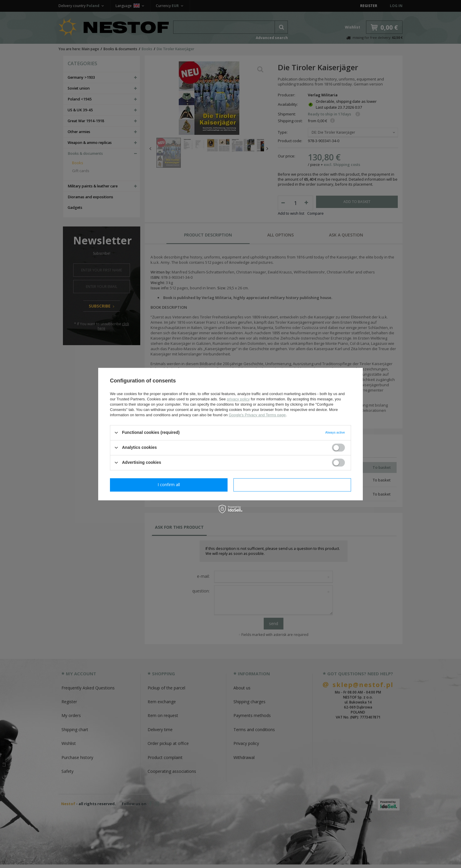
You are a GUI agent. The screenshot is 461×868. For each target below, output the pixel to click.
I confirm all (292, 485)
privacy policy (238, 399)
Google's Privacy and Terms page (257, 415)
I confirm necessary (169, 485)
